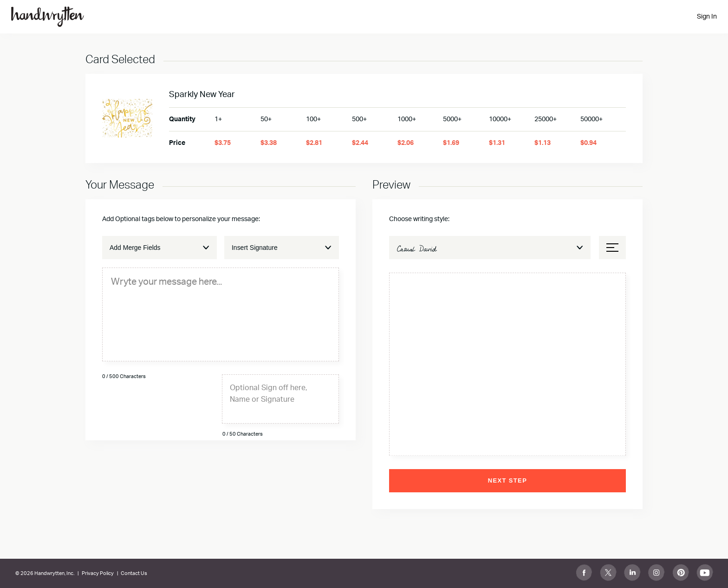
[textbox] (221, 281)
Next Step (507, 480)
